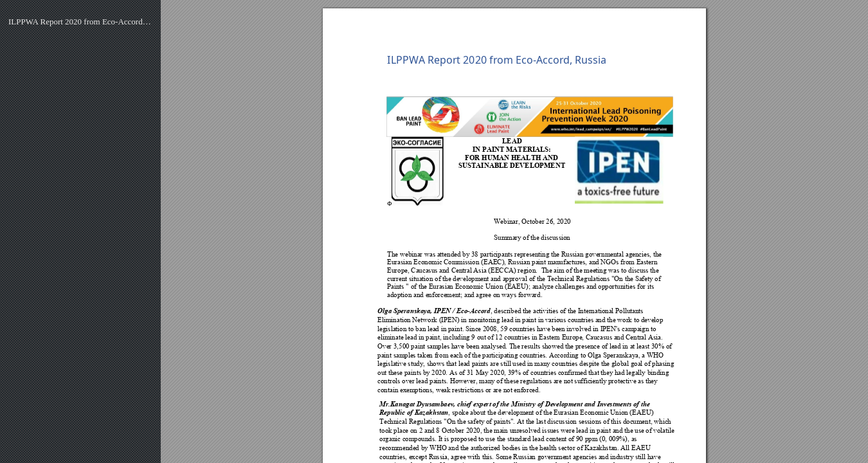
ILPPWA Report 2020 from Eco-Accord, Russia (80, 22)
